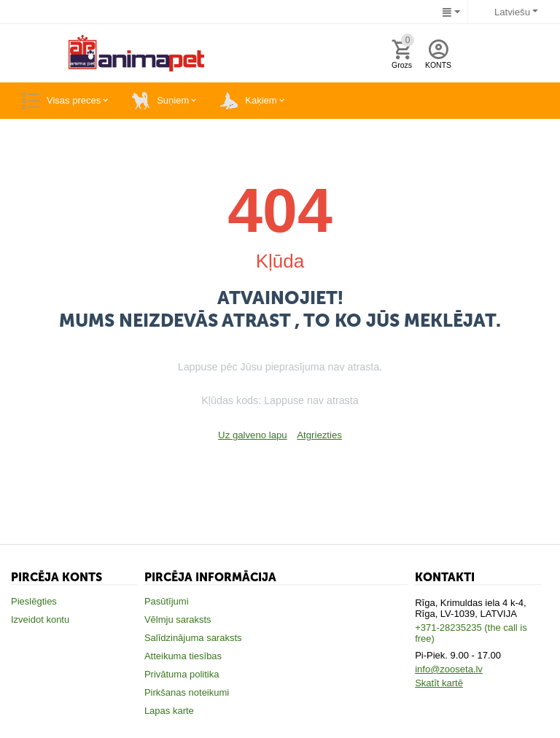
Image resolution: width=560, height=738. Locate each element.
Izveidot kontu (40, 619)
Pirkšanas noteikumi (187, 692)
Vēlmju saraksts (178, 619)
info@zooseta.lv (449, 669)
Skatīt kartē (439, 683)
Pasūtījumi (167, 601)
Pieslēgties (34, 601)
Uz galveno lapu (253, 435)
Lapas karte (169, 711)
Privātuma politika (182, 674)
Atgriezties (319, 435)
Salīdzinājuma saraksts (193, 638)
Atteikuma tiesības (183, 656)
